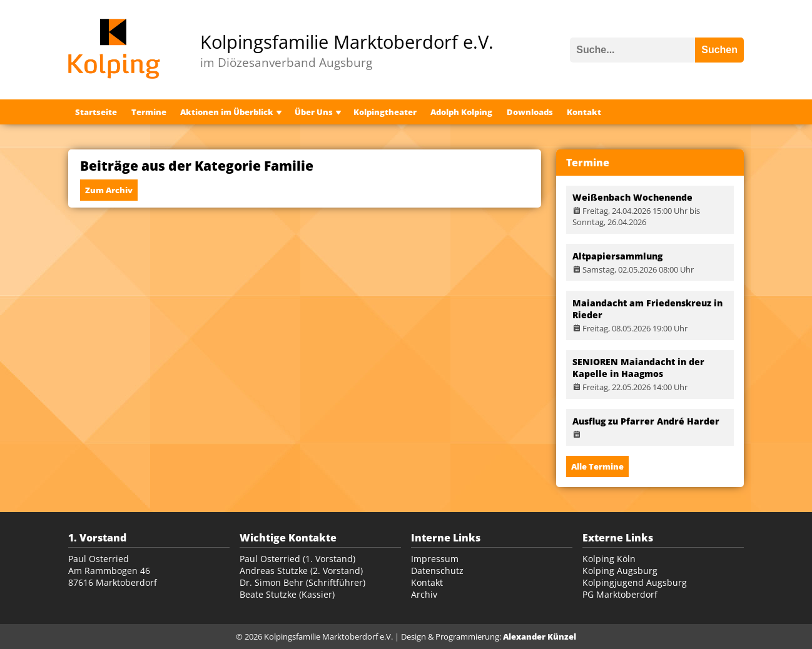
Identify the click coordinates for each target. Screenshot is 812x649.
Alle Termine (597, 466)
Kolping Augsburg (620, 571)
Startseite (96, 112)
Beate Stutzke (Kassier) (287, 594)
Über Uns (314, 112)
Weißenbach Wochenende (632, 197)
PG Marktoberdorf (620, 594)
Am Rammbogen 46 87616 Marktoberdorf (113, 576)
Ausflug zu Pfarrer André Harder (646, 421)
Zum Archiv (109, 190)
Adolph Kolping (461, 112)
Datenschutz (437, 571)
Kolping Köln (609, 559)
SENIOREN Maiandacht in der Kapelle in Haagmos (638, 368)
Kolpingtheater (385, 112)
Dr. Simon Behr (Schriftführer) (302, 582)
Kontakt (584, 112)
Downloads (530, 112)
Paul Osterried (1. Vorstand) (297, 559)
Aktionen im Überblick (227, 112)
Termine (149, 112)
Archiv (424, 594)
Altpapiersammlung (617, 256)
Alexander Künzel (540, 636)
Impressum (435, 559)
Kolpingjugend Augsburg (635, 582)
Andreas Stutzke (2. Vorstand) (301, 571)
